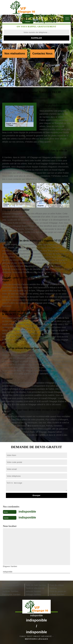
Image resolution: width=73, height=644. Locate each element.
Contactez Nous (42, 54)
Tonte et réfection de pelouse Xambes (35, 590)
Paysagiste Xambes (11, 594)
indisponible (46, 15)
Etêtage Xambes (33, 594)
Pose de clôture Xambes (57, 587)
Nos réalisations (15, 54)
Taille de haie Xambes (36, 585)
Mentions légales (36, 639)
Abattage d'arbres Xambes (10, 587)
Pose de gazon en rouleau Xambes (58, 593)
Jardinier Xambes (10, 591)
